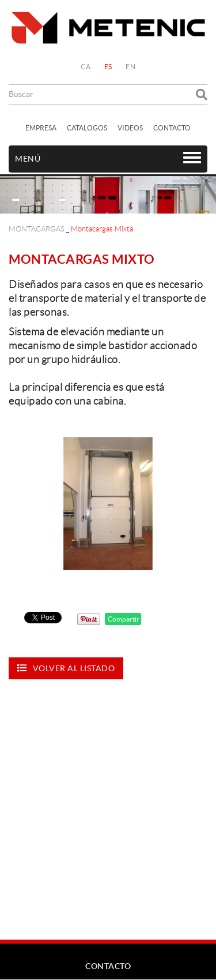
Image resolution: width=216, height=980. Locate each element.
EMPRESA (41, 128)
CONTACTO (172, 128)
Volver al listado (66, 668)
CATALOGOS (87, 128)
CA (86, 67)
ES (108, 67)
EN (130, 67)
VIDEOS (130, 128)
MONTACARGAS (37, 229)
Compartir (123, 619)
